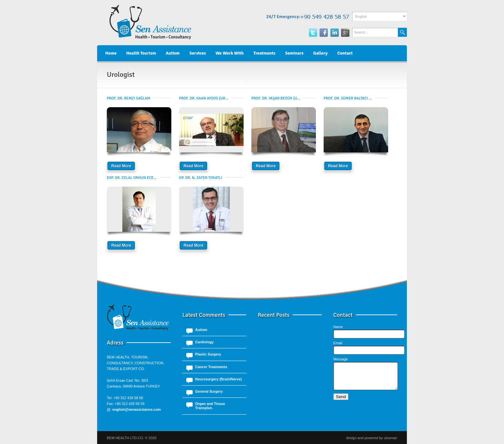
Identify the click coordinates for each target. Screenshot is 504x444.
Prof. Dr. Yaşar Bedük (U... (276, 98)
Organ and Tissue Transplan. (210, 406)
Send (341, 402)
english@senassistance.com (136, 409)
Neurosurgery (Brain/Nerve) (218, 379)
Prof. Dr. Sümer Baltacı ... (348, 98)
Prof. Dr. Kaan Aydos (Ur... (204, 98)
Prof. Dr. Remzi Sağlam (129, 98)
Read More (121, 166)
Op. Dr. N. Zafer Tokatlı (201, 178)
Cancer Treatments (211, 367)
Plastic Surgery (208, 354)
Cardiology (204, 342)
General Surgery (209, 391)
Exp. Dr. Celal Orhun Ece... (132, 178)
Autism (201, 330)
